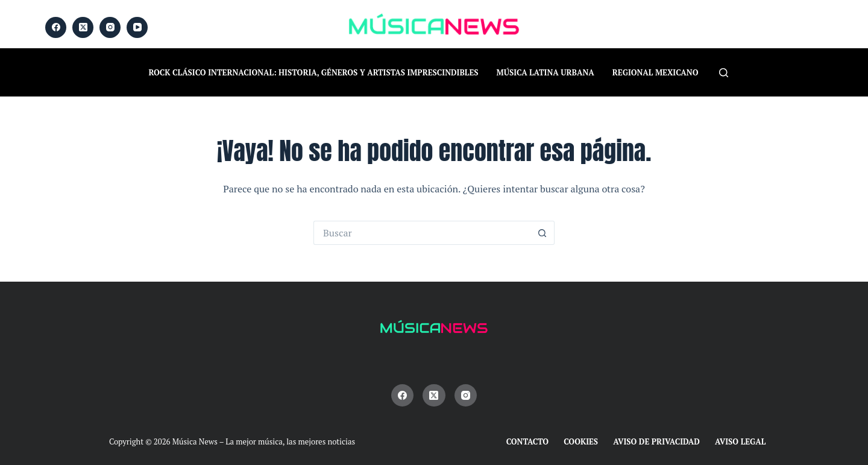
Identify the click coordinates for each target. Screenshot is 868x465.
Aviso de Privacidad (656, 442)
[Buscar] (724, 73)
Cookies (581, 442)
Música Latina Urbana (546, 72)
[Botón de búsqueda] (542, 233)
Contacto (528, 442)
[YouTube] (137, 27)
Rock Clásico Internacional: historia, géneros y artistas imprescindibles (314, 72)
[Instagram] (110, 27)
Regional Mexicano (656, 72)
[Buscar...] (422, 233)
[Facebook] (56, 27)
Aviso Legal (740, 442)
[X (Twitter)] (83, 27)
